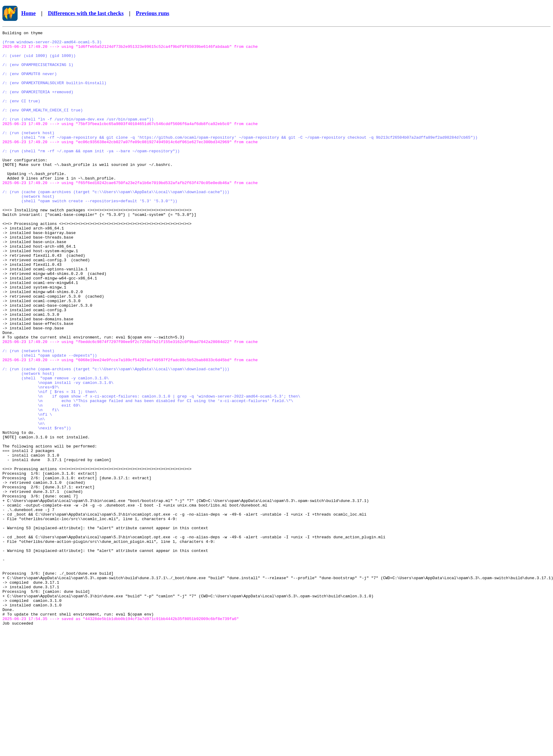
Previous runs (152, 13)
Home (28, 13)
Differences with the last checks (86, 13)
